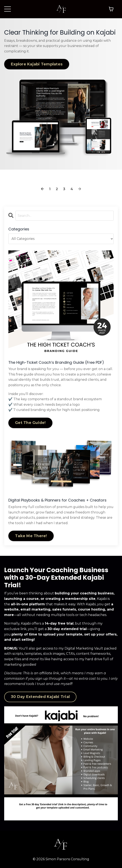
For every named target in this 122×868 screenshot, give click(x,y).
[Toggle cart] (111, 9)
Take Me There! (31, 536)
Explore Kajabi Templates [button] (37, 64)
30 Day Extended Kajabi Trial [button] (40, 697)
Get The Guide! (30, 423)
